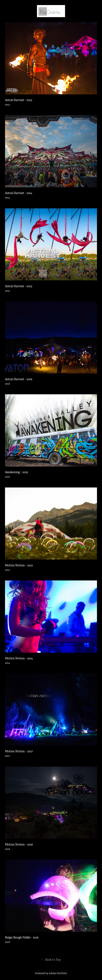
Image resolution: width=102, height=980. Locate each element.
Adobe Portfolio (58, 973)
